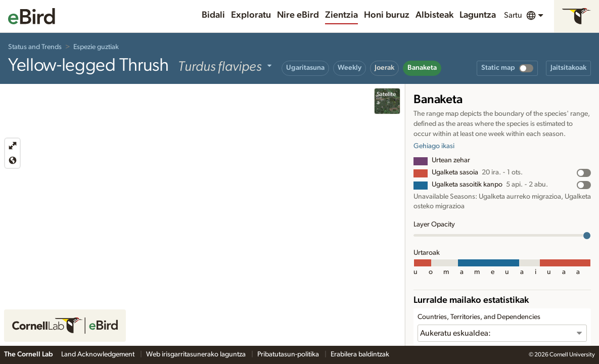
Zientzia (341, 15)
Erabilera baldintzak (360, 354)
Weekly (350, 68)
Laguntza (478, 15)
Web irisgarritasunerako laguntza (197, 354)
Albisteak (434, 15)
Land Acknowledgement (99, 354)
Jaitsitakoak (568, 68)
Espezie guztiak (96, 47)
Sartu (513, 15)
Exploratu (251, 15)
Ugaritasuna (305, 68)
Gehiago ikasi (434, 146)
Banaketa (422, 68)
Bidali (213, 15)
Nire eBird (298, 15)
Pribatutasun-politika (289, 354)
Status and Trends (35, 47)
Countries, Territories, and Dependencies (479, 317)
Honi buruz (387, 15)
